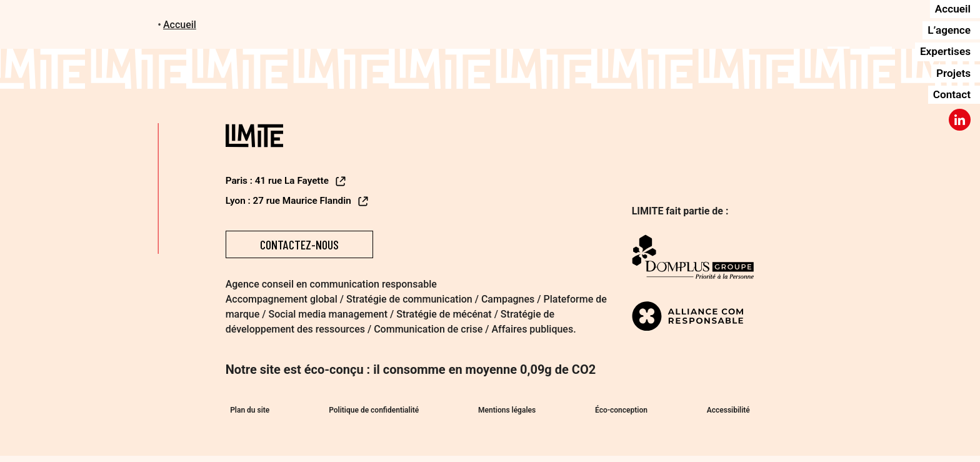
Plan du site (245, 413)
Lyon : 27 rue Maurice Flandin (300, 201)
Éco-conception (624, 413)
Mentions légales (507, 413)
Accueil (180, 25)
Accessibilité (733, 413)
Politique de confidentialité (371, 413)
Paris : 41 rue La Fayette (289, 181)
